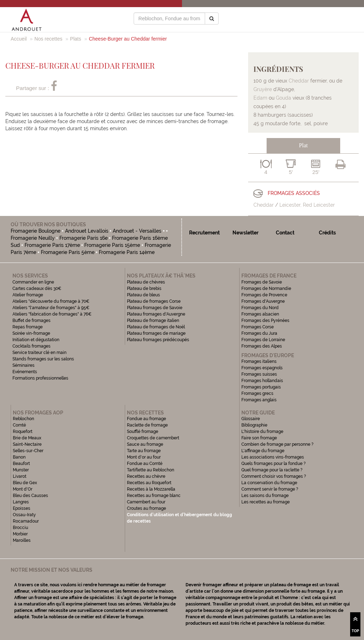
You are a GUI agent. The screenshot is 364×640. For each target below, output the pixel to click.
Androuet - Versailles (137, 231)
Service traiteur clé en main (39, 353)
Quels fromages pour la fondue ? (274, 464)
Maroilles (22, 540)
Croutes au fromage (146, 508)
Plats (76, 39)
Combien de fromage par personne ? (277, 444)
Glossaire (251, 419)
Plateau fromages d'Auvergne (156, 314)
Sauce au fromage (145, 444)
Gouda (283, 98)
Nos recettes (49, 39)
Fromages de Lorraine (263, 340)
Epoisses (22, 508)
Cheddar (299, 81)
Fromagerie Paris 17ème (52, 245)
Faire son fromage (259, 438)
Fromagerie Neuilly (33, 238)
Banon (19, 457)
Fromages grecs (257, 393)
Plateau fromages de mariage (156, 333)
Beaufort (21, 464)
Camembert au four (146, 502)
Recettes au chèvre (146, 476)
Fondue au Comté (145, 464)
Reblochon (23, 419)
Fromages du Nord (260, 308)
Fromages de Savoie (262, 282)
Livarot (20, 476)
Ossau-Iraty (25, 515)
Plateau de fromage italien (153, 321)
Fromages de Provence (264, 295)
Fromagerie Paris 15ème (112, 245)
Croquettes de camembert (153, 438)
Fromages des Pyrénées (265, 321)
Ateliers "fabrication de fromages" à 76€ (52, 314)
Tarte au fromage (144, 451)
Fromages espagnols (262, 368)
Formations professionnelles (40, 378)
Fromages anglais (259, 400)
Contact (285, 233)
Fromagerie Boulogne (36, 231)
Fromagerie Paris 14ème (127, 252)
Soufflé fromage (143, 432)
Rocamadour (26, 521)
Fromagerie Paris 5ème (68, 252)
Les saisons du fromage (265, 496)
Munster (21, 470)
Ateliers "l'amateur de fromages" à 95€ (51, 308)
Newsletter (245, 233)
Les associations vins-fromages (273, 457)
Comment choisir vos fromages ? (274, 476)
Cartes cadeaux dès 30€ (37, 289)
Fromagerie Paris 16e (84, 238)
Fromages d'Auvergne (263, 301)
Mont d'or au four (144, 457)
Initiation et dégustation (36, 340)
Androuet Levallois (87, 231)
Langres (21, 502)
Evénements (25, 372)
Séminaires (23, 365)
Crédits (327, 233)
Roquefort (23, 432)
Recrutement (204, 233)
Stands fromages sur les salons (43, 359)
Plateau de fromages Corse (154, 301)
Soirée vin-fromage (31, 333)
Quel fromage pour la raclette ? (272, 470)
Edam (260, 98)
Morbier (20, 534)
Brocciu (20, 528)
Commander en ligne (33, 282)
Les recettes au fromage (266, 502)
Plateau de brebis (144, 289)
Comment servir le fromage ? (270, 489)
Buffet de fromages (31, 321)
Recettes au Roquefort (149, 483)
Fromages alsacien (260, 314)
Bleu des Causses (30, 496)
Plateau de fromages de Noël (156, 327)
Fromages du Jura (259, 333)
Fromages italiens (259, 361)
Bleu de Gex (25, 483)
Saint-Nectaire (27, 444)
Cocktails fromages (31, 346)
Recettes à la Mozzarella (151, 489)
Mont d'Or (23, 489)
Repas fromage (28, 327)
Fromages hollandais (262, 381)
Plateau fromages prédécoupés (158, 340)
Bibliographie (254, 425)
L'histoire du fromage (262, 432)
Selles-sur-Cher (28, 451)
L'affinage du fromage (263, 451)
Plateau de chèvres (146, 282)
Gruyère (263, 89)
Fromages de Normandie (266, 289)
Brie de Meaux (27, 438)
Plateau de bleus (143, 295)
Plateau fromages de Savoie (155, 308)
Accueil (19, 39)
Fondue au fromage (146, 419)
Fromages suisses (259, 374)
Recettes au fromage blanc (154, 496)
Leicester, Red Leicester (307, 205)
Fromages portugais (261, 387)
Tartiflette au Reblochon (151, 470)
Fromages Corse (258, 327)
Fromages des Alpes (262, 346)
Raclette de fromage (147, 425)
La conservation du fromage (269, 483)
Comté (19, 425)
